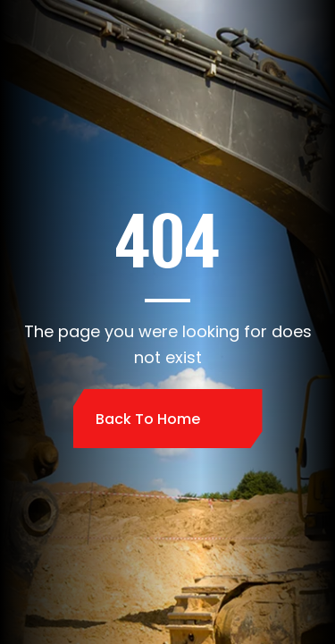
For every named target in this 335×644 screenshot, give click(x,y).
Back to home (148, 419)
